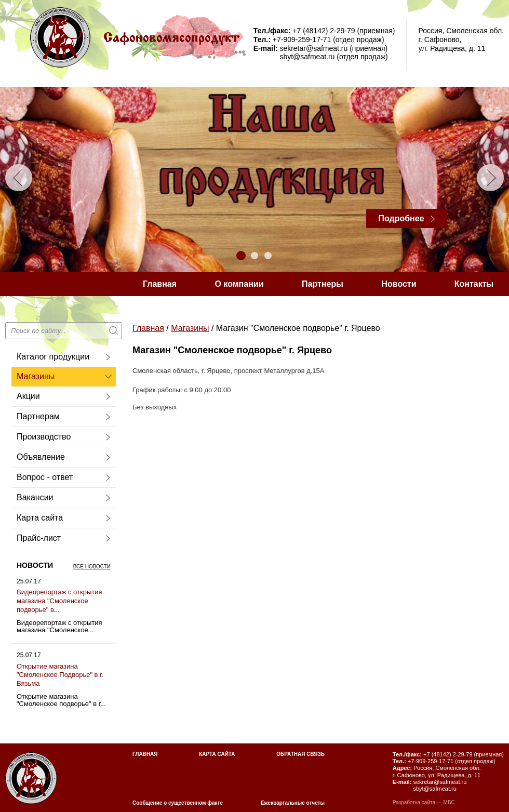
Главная (160, 284)
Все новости (92, 567)
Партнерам (38, 416)
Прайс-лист (39, 538)
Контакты (474, 284)
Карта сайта (40, 518)
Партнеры (323, 284)
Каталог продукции (53, 357)
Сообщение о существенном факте (178, 803)
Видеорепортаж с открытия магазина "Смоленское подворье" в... (59, 601)
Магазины (36, 376)
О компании (239, 284)
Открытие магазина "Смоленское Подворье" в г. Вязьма (60, 675)
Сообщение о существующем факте (217, 308)
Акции (28, 396)
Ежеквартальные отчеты (293, 803)
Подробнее (401, 218)
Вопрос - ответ (45, 477)
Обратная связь (300, 754)
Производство (44, 437)
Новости (399, 284)
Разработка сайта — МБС (424, 802)
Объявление (41, 457)
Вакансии (35, 497)
